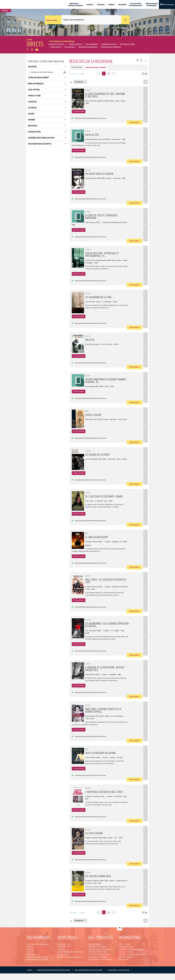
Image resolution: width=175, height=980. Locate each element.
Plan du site (124, 974)
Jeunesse (30, 969)
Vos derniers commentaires (100, 974)
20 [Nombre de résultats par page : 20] (144, 74)
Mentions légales (126, 971)
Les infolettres (63, 969)
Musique (30, 964)
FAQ (120, 959)
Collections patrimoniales (37, 971)
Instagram (62, 961)
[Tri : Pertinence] (80, 82)
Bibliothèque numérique (37, 974)
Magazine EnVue (126, 961)
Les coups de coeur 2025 (98, 969)
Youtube (61, 964)
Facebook (61, 959)
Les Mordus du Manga (97, 971)
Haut (120, 942)
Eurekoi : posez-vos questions (70, 971)
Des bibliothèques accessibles (131, 964)
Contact (127, 959)
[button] (167, 4)
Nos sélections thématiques (100, 964)
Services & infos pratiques (37, 959)
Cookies (122, 969)
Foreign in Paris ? (126, 966)
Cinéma (30, 966)
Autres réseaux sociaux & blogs (70, 966)
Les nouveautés (94, 959)
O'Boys (89, 556)
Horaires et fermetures (97, 961)
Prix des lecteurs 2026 (97, 966)
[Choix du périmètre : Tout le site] (53, 20)
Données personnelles (136, 969)
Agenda (30, 961)
